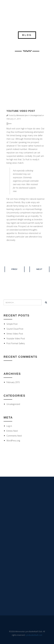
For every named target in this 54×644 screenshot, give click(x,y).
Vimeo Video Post (15, 334)
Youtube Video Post (16, 339)
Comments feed (14, 436)
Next (39, 269)
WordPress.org (13, 441)
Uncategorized (36, 115)
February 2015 (13, 382)
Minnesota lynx (22, 115)
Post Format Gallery (16, 343)
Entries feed (12, 431)
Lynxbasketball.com (34, 635)
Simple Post (12, 324)
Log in (9, 426)
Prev (15, 269)
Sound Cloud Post (15, 329)
